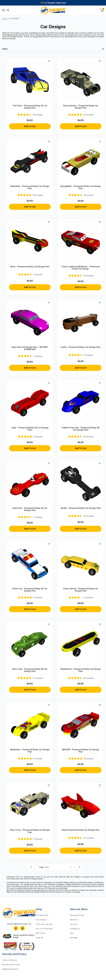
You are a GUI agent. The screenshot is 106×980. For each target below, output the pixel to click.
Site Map (74, 938)
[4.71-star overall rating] (30, 115)
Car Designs (14, 18)
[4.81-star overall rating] (30, 195)
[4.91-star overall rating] (30, 839)
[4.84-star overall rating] (81, 115)
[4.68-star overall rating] (81, 838)
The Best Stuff (42, 915)
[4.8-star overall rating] (30, 597)
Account (74, 924)
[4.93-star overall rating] (81, 759)
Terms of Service (10, 960)
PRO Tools (40, 933)
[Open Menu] (3, 10)
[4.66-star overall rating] (81, 516)
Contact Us (75, 929)
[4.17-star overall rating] (81, 597)
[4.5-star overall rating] (81, 195)
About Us (74, 920)
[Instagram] (22, 928)
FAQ (72, 933)
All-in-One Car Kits (44, 924)
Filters (53, 49)
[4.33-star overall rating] (81, 355)
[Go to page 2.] (79, 867)
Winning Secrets (77, 915)
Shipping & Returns (10, 969)
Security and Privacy (11, 964)
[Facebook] (16, 928)
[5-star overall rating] (30, 436)
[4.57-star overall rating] (81, 678)
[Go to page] (55, 867)
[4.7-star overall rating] (81, 436)
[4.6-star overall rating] (30, 274)
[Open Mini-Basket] (102, 10)
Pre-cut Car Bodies (44, 929)
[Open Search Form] (8, 10)
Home (5, 19)
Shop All (40, 938)
